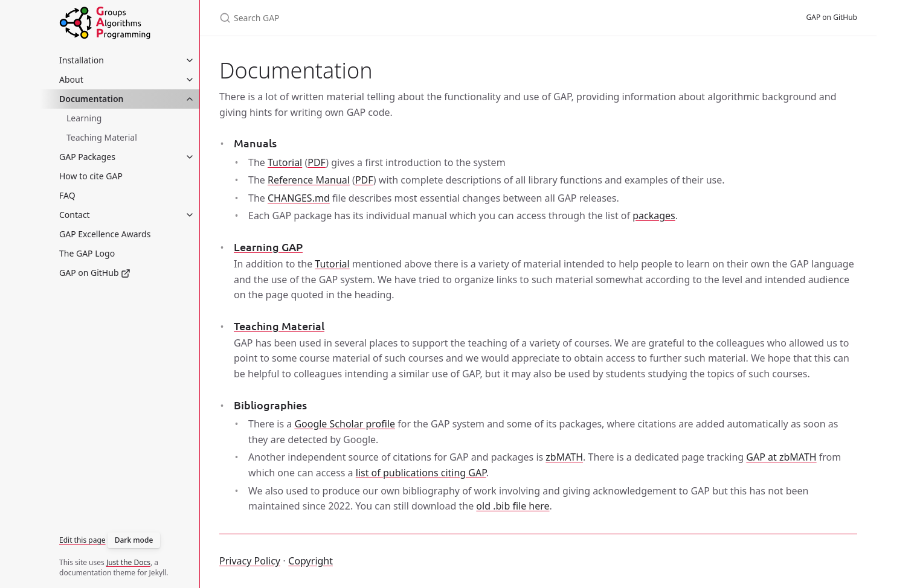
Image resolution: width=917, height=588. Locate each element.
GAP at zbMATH (781, 457)
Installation (82, 60)
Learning (84, 118)
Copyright (310, 561)
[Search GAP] (362, 18)
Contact (75, 215)
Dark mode (134, 540)
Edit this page (82, 540)
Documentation (92, 99)
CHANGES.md (299, 198)
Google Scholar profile (345, 424)
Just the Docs (128, 562)
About (71, 79)
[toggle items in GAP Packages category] (190, 157)
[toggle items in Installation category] (190, 60)
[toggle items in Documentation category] (190, 99)
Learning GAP (268, 247)
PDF (317, 162)
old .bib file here (513, 506)
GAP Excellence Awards (105, 234)
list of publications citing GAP (421, 473)
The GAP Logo (87, 253)
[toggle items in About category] (190, 80)
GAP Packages (87, 157)
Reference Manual (309, 180)
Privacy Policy (250, 561)
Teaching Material (102, 137)
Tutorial (285, 162)
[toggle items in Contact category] (190, 215)
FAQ (67, 195)
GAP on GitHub (95, 273)
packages (654, 216)
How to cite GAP (91, 176)
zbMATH (564, 457)
